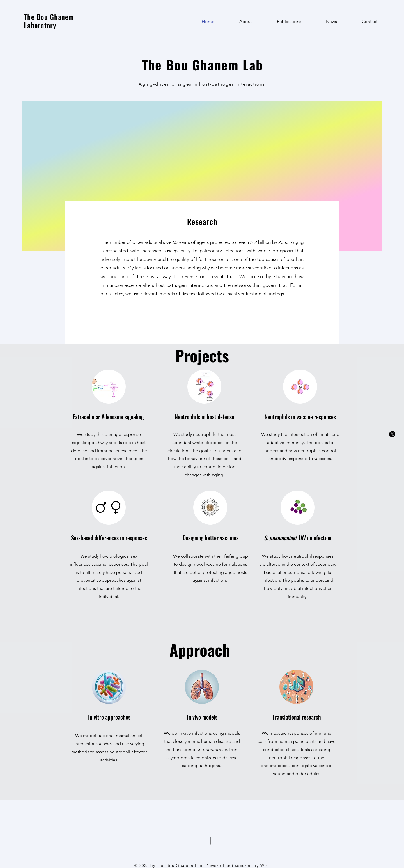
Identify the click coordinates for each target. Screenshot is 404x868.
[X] (392, 434)
